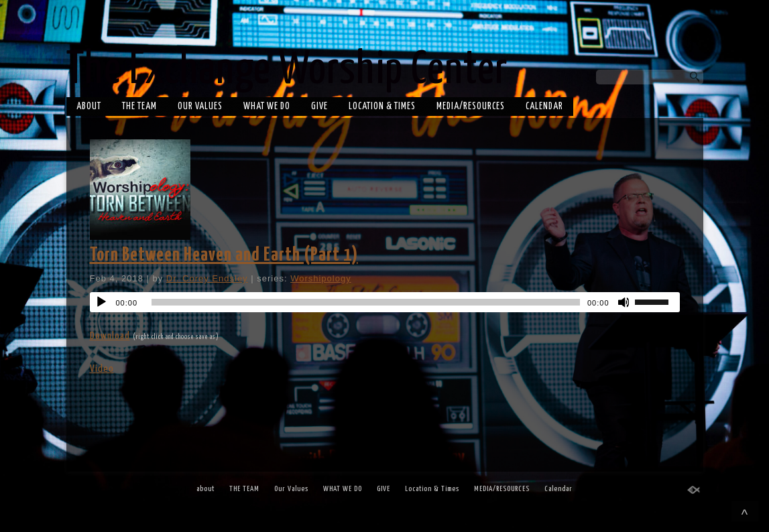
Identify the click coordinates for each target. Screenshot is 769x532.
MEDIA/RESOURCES (471, 107)
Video (102, 369)
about (89, 107)
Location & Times (382, 107)
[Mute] (624, 302)
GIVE (319, 107)
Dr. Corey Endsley (207, 278)
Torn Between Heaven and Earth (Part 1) (224, 255)
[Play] (101, 302)
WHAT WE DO (267, 107)
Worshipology (321, 278)
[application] (385, 302)
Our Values (200, 107)
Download (110, 336)
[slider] (366, 302)
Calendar (544, 107)
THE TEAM (139, 107)
